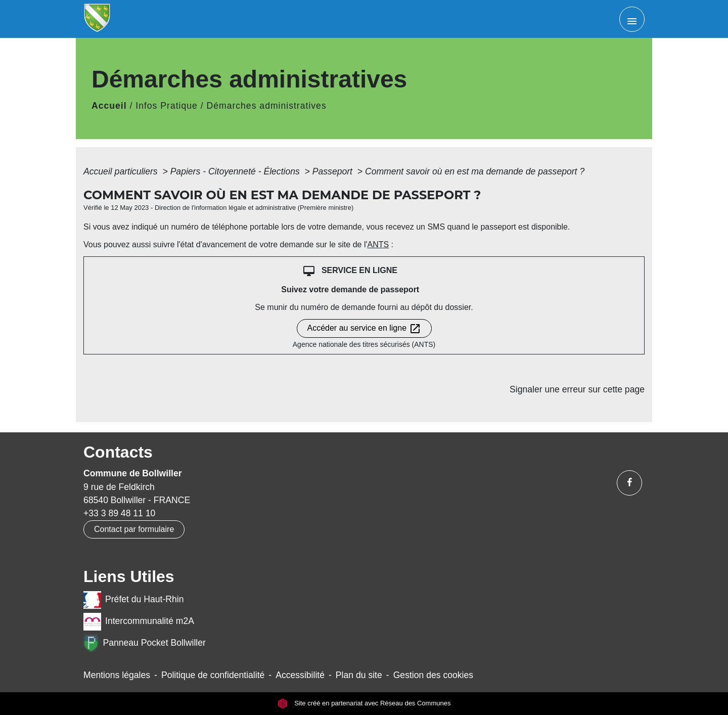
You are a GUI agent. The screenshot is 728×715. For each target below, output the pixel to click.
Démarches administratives (267, 106)
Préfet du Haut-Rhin (134, 600)
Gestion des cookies (433, 675)
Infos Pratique (167, 106)
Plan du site (359, 675)
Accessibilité (300, 675)
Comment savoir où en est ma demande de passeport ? (475, 171)
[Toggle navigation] (632, 19)
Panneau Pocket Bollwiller (145, 643)
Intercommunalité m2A (139, 622)
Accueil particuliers (122, 171)
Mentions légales (117, 675)
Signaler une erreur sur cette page (577, 389)
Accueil (109, 106)
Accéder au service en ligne (364, 329)
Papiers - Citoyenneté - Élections (236, 171)
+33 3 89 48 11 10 (119, 513)
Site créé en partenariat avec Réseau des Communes (364, 703)
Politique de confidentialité (213, 675)
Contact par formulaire (134, 529)
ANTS (378, 244)
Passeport (334, 171)
